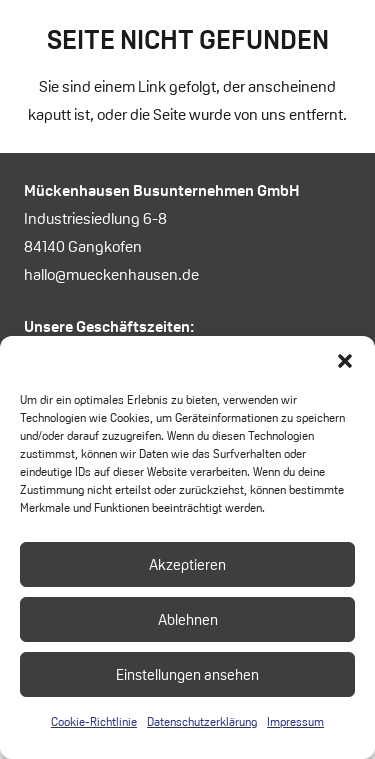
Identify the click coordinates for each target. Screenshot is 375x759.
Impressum (295, 721)
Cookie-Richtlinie (94, 721)
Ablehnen (188, 619)
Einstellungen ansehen (187, 674)
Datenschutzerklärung (202, 721)
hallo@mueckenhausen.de (111, 274)
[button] (345, 361)
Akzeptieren (187, 564)
